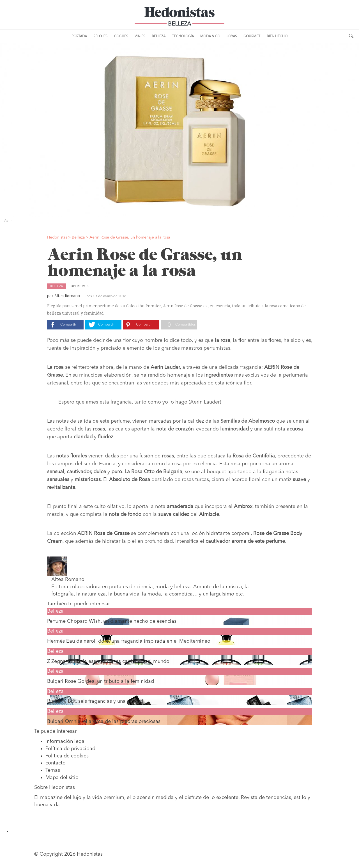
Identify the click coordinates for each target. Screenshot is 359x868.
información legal (66, 741)
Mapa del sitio (62, 778)
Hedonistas (179, 14)
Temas (53, 770)
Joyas (232, 36)
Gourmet (252, 36)
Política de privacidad (70, 749)
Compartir (68, 325)
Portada (79, 36)
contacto (56, 763)
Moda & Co (210, 36)
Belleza (159, 36)
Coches (121, 36)
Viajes (140, 36)
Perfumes (81, 286)
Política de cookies (67, 756)
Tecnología (183, 36)
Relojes (100, 36)
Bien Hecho (277, 36)
